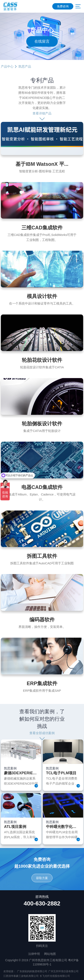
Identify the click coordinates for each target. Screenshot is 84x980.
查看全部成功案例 (42, 733)
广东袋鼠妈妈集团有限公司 (32, 971)
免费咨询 (63, 6)
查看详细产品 (42, 113)
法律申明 (34, 954)
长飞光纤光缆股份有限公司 (55, 976)
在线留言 (42, 41)
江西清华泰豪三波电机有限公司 (21, 976)
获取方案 (42, 878)
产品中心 (7, 66)
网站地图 (50, 954)
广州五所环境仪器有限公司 (63, 971)
